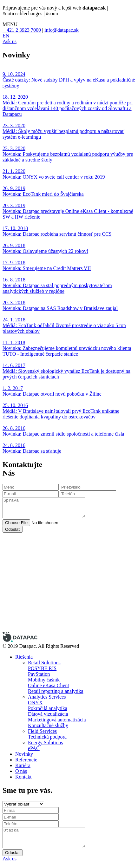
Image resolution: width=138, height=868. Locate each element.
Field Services (42, 731)
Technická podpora (47, 737)
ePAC (34, 748)
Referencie (26, 760)
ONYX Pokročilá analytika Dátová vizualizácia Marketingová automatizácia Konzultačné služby (57, 714)
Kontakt (23, 777)
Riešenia (24, 657)
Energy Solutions (45, 743)
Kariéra (23, 765)
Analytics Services (47, 697)
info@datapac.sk (62, 30)
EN (6, 36)
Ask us (10, 41)
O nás (21, 771)
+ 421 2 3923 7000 (22, 30)
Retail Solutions (44, 663)
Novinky (24, 754)
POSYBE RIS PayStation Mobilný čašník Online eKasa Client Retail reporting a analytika (56, 680)
